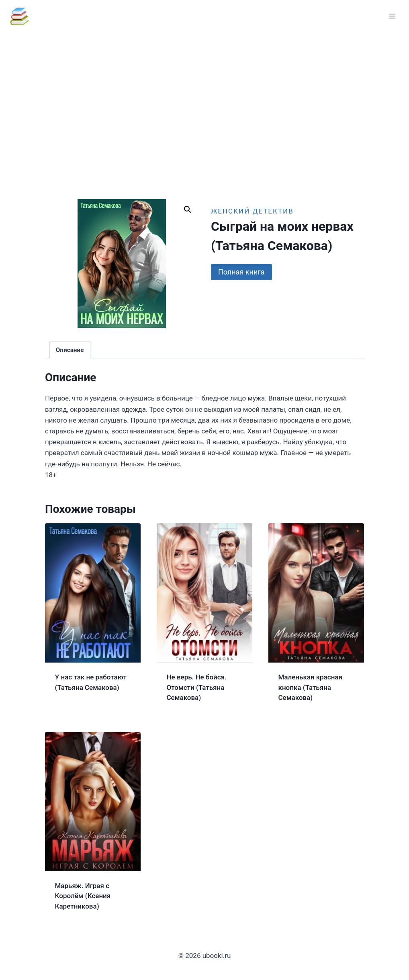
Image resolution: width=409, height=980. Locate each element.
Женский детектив (252, 211)
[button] (188, 209)
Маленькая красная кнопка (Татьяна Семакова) (310, 687)
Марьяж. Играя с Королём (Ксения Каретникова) (83, 896)
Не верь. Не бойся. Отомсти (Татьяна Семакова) (197, 687)
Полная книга (241, 272)
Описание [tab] (70, 350)
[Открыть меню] (392, 16)
